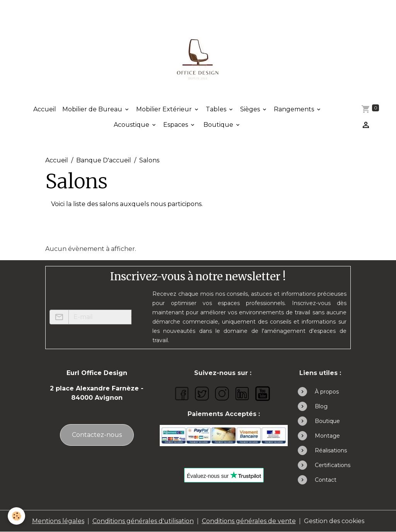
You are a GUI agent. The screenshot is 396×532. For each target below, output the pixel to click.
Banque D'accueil (104, 160)
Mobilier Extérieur (165, 109)
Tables (217, 109)
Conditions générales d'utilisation (143, 521)
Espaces (176, 125)
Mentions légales (58, 521)
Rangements (295, 109)
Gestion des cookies (334, 521)
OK (136, 317)
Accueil (45, 109)
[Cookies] (16, 516)
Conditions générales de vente (249, 521)
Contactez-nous (97, 435)
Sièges (251, 109)
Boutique (218, 125)
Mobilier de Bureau (93, 109)
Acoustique (132, 125)
